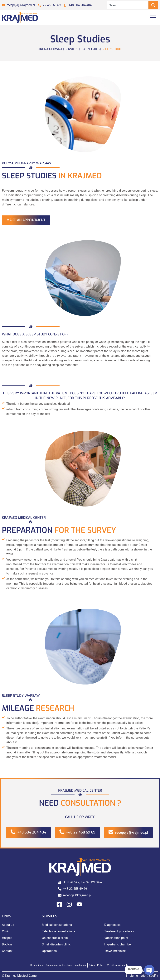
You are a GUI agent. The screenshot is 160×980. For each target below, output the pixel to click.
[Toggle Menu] (153, 18)
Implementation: (142, 976)
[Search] (153, 5)
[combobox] (128, 5)
